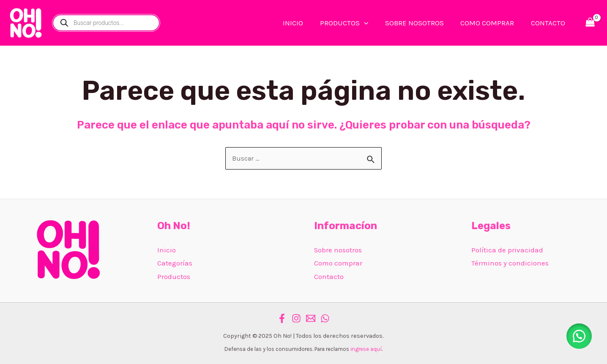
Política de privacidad (507, 250)
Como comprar (338, 263)
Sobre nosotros (338, 250)
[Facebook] (282, 319)
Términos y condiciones (510, 263)
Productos (174, 276)
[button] (577, 334)
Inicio (167, 250)
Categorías (175, 263)
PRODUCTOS (352, 23)
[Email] (311, 319)
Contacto (329, 276)
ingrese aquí (366, 349)
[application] (372, 23)
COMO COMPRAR (491, 23)
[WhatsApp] (325, 319)
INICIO (303, 23)
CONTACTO (549, 23)
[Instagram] (296, 319)
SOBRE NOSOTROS (420, 23)
